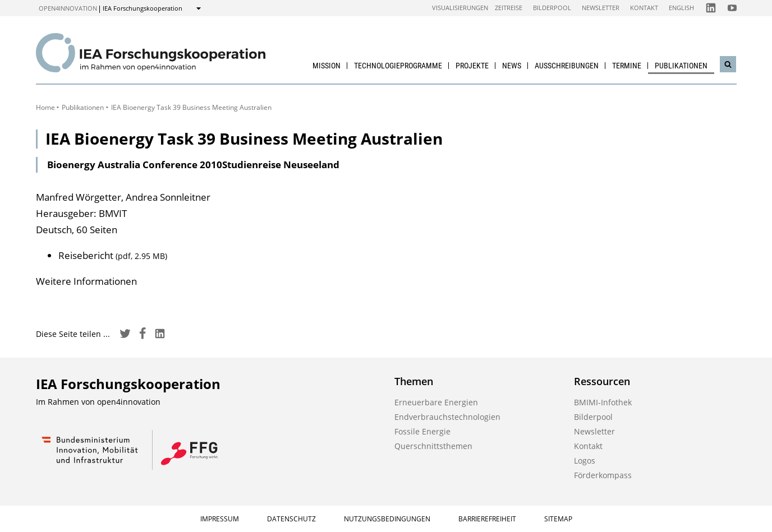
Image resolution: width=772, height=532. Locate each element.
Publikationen (681, 66)
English (681, 8)
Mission (327, 66)
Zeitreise (509, 8)
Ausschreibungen (567, 66)
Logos (585, 461)
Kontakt (644, 8)
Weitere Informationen (86, 281)
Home (45, 107)
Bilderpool (552, 8)
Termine (627, 66)
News (512, 66)
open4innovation (68, 8)
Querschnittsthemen (433, 446)
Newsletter (601, 8)
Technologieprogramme (398, 66)
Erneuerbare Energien (436, 402)
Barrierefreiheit (487, 519)
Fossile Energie (422, 431)
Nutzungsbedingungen (387, 519)
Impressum (220, 519)
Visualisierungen (460, 8)
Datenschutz (291, 519)
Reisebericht (113, 255)
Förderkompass (603, 475)
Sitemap (558, 519)
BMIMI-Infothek (603, 402)
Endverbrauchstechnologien (447, 417)
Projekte (472, 66)
